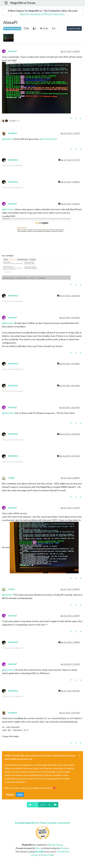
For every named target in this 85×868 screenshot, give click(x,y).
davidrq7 (12, 51)
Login (20, 794)
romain (11, 478)
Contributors (63, 852)
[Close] (79, 756)
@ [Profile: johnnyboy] (8, 209)
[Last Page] (55, 805)
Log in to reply (74, 28)
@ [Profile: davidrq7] (7, 139)
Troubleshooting (12, 29)
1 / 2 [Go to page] (43, 805)
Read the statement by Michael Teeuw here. (42, 14)
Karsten (65, 848)
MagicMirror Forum (23, 3)
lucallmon (13, 133)
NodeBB (39, 852)
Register (10, 794)
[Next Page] (49, 805)
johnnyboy (13, 160)
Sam (38, 848)
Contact (35, 855)
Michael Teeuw (55, 845)
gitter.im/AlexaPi (48, 139)
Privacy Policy (48, 855)
